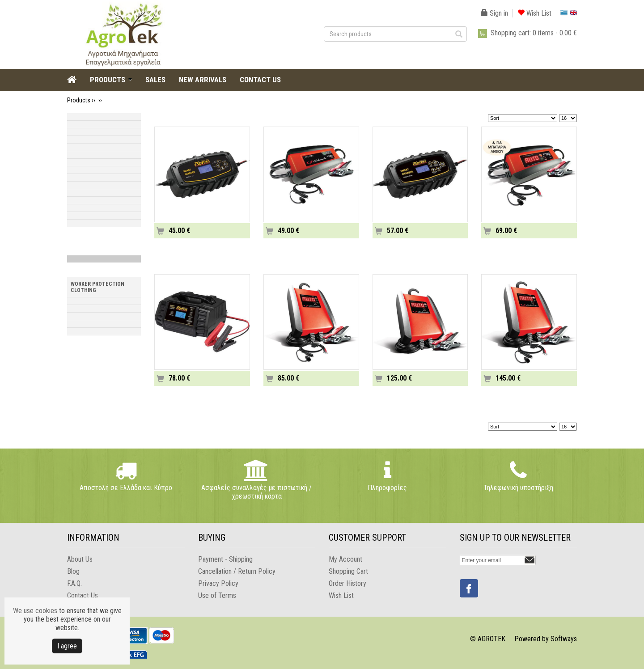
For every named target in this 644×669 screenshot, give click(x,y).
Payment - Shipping (225, 559)
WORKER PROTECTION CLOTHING (97, 287)
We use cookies (35, 611)
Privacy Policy (218, 583)
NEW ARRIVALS (203, 80)
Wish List (534, 13)
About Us (80, 559)
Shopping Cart (348, 571)
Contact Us (83, 595)
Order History (347, 583)
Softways (564, 639)
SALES (155, 80)
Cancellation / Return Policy (237, 571)
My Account (345, 559)
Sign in (494, 13)
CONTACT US (260, 80)
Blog (73, 571)
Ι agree (67, 646)
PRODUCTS (108, 80)
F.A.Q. (74, 583)
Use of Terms (217, 595)
